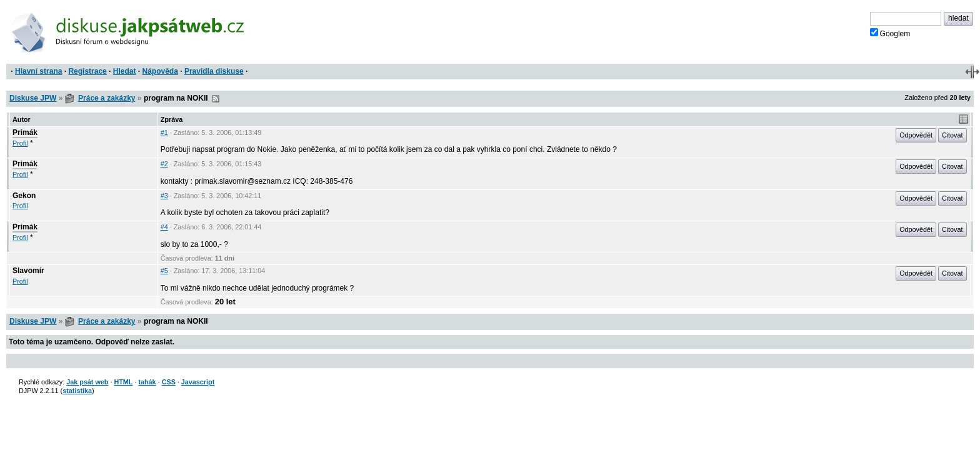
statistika (77, 391)
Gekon (24, 196)
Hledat (125, 71)
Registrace (87, 71)
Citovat (952, 135)
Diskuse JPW (33, 98)
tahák (147, 382)
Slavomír (28, 271)
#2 (164, 164)
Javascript (198, 382)
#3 (164, 196)
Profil (20, 143)
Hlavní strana (38, 71)
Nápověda (160, 71)
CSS (169, 382)
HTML (123, 382)
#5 (164, 271)
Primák (25, 132)
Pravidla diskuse (214, 71)
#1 (164, 132)
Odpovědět (916, 135)
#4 (164, 227)
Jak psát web (87, 382)
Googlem (890, 33)
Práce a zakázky (107, 98)
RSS (216, 99)
